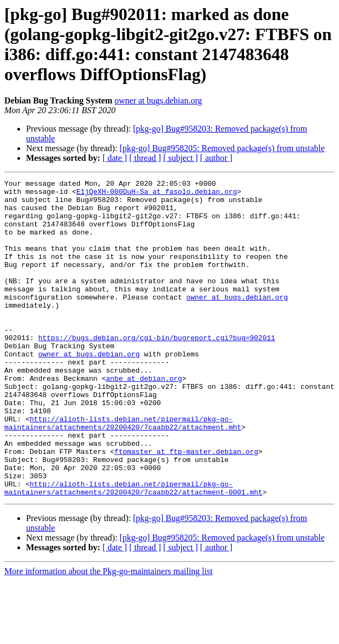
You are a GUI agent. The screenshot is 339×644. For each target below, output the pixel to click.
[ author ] (216, 158)
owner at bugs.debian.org (158, 100)
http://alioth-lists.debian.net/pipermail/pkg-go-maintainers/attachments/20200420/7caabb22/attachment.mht (123, 472)
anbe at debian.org (144, 419)
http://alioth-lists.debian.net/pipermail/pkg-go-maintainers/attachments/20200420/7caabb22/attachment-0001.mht (133, 550)
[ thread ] (145, 158)
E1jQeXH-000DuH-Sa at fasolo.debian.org (157, 194)
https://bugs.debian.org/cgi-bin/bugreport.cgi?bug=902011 (156, 370)
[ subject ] (181, 158)
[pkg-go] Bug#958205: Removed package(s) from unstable (222, 148)
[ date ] (115, 158)
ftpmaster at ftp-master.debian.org (186, 506)
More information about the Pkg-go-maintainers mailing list (108, 635)
